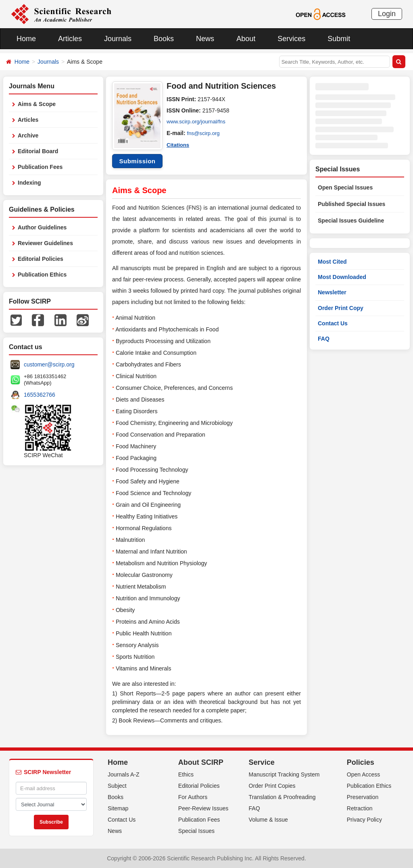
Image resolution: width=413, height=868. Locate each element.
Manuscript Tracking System (284, 774)
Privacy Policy (364, 820)
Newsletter (332, 292)
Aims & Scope (37, 104)
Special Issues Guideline (351, 221)
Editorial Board (38, 151)
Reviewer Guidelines (45, 243)
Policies (361, 762)
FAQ (324, 339)
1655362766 (40, 395)
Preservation (363, 797)
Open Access (364, 774)
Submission (137, 161)
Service (262, 762)
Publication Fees (40, 167)
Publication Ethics (42, 275)
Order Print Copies (272, 786)
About (246, 39)
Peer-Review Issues (203, 808)
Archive (28, 135)
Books (164, 39)
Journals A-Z (124, 774)
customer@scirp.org (49, 364)
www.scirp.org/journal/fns (198, 122)
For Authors (193, 797)
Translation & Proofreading (282, 797)
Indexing (29, 183)
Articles (70, 39)
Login (387, 14)
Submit (339, 39)
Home (26, 39)
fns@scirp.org (205, 133)
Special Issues (196, 831)
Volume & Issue (268, 820)
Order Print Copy (341, 308)
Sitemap (118, 808)
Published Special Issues (351, 204)
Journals (118, 39)
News (205, 39)
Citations (179, 144)
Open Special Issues (345, 187)
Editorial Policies (41, 259)
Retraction (360, 808)
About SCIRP (201, 762)
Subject (117, 786)
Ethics (186, 774)
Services (291, 39)
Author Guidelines (42, 227)
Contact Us (333, 323)
